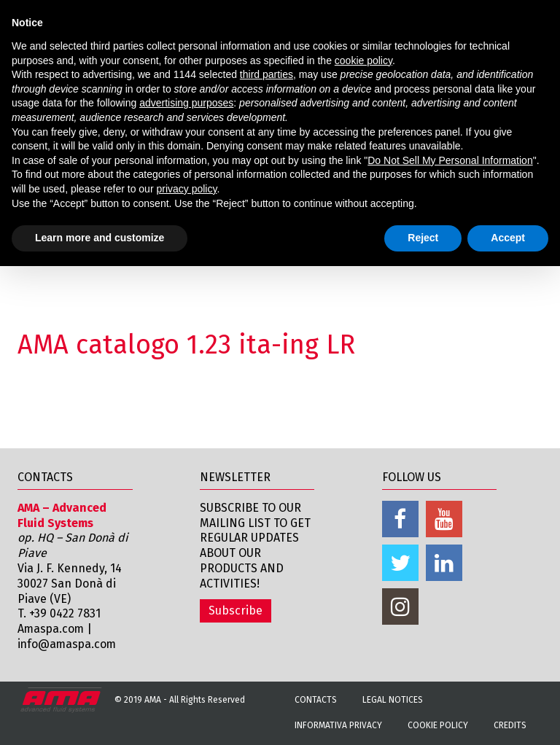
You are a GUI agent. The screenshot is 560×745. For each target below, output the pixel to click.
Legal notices (393, 700)
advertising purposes (186, 103)
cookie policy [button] (363, 61)
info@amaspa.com (68, 644)
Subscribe (236, 611)
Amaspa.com (52, 629)
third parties (267, 74)
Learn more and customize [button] (100, 238)
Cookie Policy (438, 725)
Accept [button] (508, 238)
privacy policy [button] (186, 189)
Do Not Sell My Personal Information (450, 160)
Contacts (316, 700)
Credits (510, 725)
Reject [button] (423, 238)
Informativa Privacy (338, 725)
